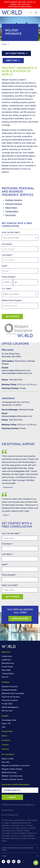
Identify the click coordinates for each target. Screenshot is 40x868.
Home (4, 44)
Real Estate (6, 670)
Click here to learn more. (20, 6)
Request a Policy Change (12, 769)
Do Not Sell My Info (10, 815)
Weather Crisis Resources (12, 776)
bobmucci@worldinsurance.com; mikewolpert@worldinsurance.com (17, 370)
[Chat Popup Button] (36, 863)
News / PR (6, 724)
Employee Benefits (9, 690)
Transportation (12, 211)
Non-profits (11, 215)
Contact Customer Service (12, 779)
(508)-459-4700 (20, 619)
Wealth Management (10, 707)
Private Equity (7, 667)
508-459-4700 (12, 380)
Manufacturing (8, 663)
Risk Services (7, 711)
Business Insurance (10, 686)
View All (5, 677)
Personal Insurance (14, 204)
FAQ (3, 727)
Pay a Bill (5, 762)
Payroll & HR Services (11, 697)
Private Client (7, 704)
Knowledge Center (9, 720)
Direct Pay (12, 60)
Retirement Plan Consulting (13, 693)
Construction (7, 656)
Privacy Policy (7, 810)
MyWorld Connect (9, 772)
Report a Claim (8, 759)
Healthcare (6, 660)
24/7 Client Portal (15, 53)
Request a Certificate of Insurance (16, 766)
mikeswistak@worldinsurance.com (17, 415)
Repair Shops (11, 208)
